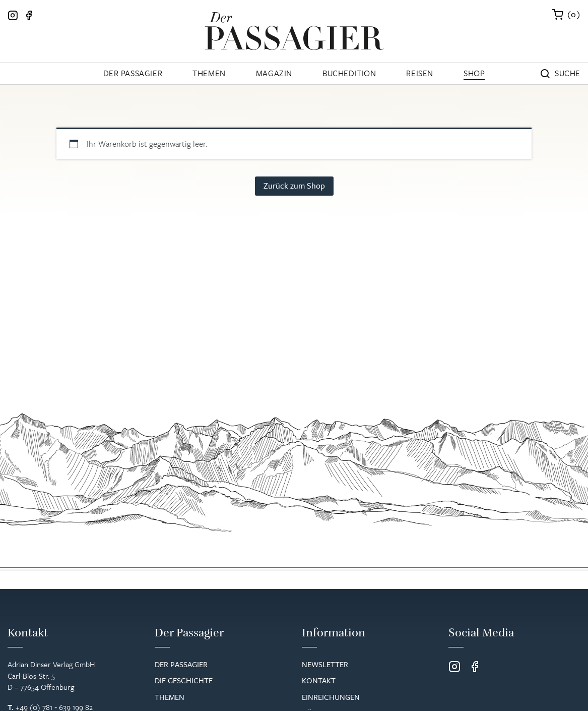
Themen (209, 73)
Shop (474, 73)
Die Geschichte (184, 680)
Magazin (274, 73)
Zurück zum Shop (294, 186)
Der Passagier (133, 73)
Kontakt (319, 680)
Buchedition (349, 73)
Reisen (420, 73)
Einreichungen (331, 697)
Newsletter (325, 664)
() (574, 14)
